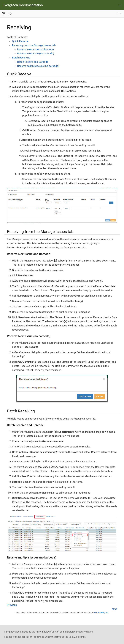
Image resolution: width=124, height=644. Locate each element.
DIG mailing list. (102, 613)
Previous (12, 605)
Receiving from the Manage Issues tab (34, 45)
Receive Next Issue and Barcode (35, 49)
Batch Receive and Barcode (33, 62)
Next (115, 609)
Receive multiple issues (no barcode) (38, 66)
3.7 (118, 14)
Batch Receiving (21, 58)
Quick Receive (20, 41)
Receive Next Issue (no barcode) (36, 53)
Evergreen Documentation (23, 5)
